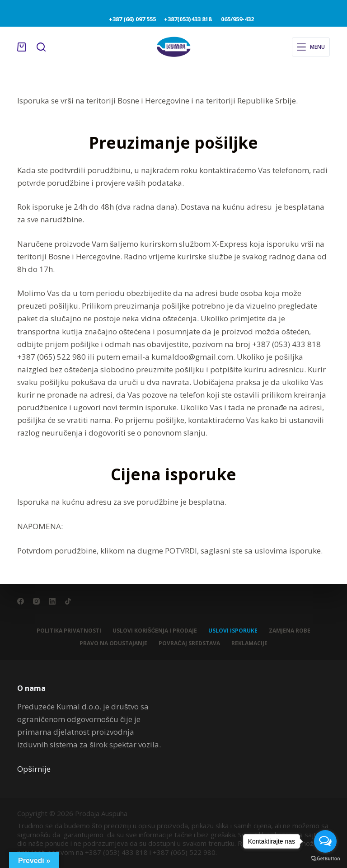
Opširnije (34, 769)
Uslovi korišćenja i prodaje (155, 631)
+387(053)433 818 (190, 19)
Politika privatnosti (69, 631)
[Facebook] (21, 601)
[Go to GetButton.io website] (325, 859)
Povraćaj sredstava (189, 643)
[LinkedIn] (52, 601)
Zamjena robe (290, 631)
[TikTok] (68, 601)
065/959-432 (234, 19)
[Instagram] (36, 601)
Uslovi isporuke (233, 631)
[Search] (41, 47)
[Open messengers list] (325, 841)
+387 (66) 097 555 (133, 19)
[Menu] (311, 47)
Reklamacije (249, 643)
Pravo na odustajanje (113, 643)
